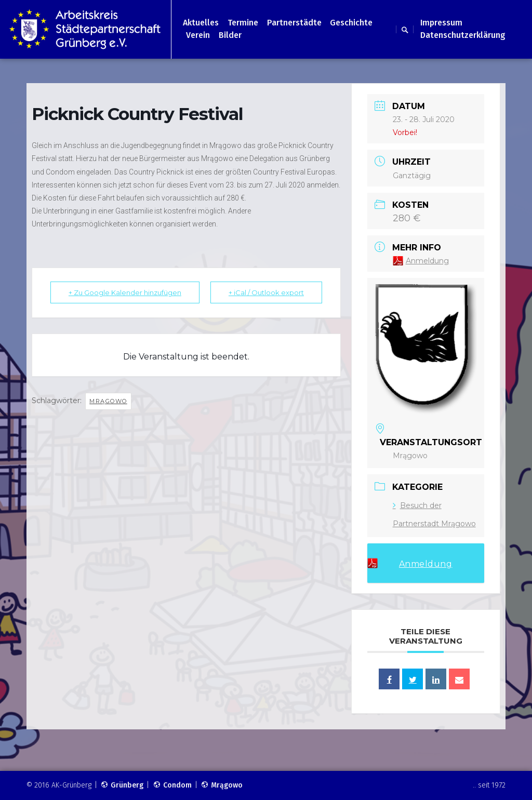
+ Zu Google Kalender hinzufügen (125, 292)
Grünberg (122, 785)
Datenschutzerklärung (463, 35)
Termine (243, 23)
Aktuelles (201, 23)
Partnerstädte (294, 23)
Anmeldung (427, 261)
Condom (172, 785)
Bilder (230, 35)
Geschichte (351, 23)
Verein (198, 35)
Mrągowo (108, 401)
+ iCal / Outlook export (266, 292)
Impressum (441, 23)
